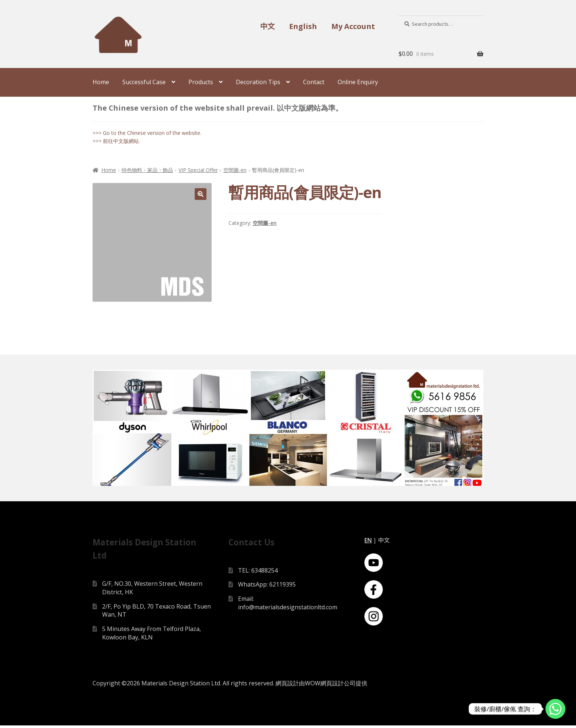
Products (201, 82)
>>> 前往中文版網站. (116, 141)
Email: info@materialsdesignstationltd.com (288, 605)
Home (101, 82)
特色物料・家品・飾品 (147, 170)
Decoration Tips (258, 82)
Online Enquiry (358, 82)
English (303, 26)
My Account (353, 26)
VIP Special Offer (198, 170)
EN (368, 542)
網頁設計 (287, 686)
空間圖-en (235, 170)
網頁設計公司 (338, 686)
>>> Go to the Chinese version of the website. (147, 133)
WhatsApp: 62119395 (267, 587)
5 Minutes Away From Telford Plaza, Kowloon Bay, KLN (152, 635)
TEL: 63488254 (258, 573)
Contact (314, 82)
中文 (267, 26)
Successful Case (144, 82)
